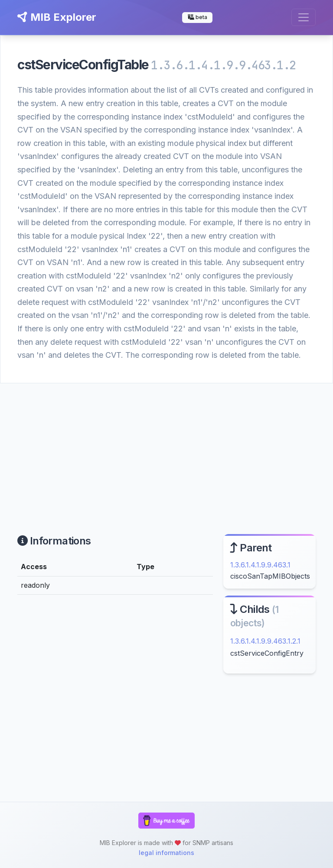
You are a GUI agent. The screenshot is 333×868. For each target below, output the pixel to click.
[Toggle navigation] (304, 17)
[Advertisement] (166, 448)
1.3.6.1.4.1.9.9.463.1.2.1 (265, 641)
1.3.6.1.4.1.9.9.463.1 (260, 565)
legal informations (166, 853)
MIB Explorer (57, 17)
